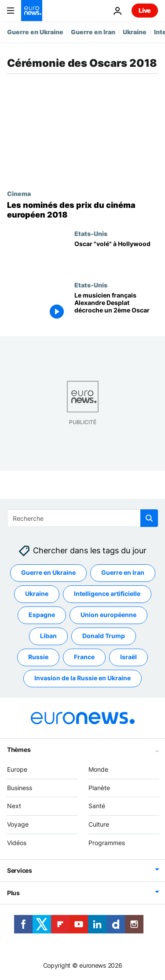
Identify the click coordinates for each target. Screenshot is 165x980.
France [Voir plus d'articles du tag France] (84, 657)
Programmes (107, 843)
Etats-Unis (91, 233)
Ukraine (135, 32)
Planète (99, 788)
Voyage (18, 824)
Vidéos (17, 843)
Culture (99, 824)
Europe (17, 769)
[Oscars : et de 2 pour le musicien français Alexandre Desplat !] (116, 307)
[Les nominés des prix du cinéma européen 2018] (82, 210)
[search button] (149, 518)
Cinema (19, 193)
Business (20, 788)
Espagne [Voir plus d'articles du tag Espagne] (42, 615)
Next (14, 806)
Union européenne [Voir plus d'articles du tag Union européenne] (108, 615)
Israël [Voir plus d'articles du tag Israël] (128, 657)
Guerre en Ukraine (35, 32)
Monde (98, 769)
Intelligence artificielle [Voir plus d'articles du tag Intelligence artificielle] (107, 593)
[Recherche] (82, 518)
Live (145, 10)
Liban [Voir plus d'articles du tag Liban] (48, 636)
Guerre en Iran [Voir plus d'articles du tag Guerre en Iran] (123, 572)
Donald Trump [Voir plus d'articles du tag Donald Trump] (104, 636)
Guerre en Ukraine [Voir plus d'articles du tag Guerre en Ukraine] (48, 572)
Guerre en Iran (93, 32)
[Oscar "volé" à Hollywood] (116, 256)
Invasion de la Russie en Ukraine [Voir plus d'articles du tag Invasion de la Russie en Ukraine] (82, 678)
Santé (97, 806)
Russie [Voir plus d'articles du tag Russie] (38, 657)
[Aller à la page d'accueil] (32, 11)
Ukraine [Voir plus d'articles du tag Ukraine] (37, 593)
